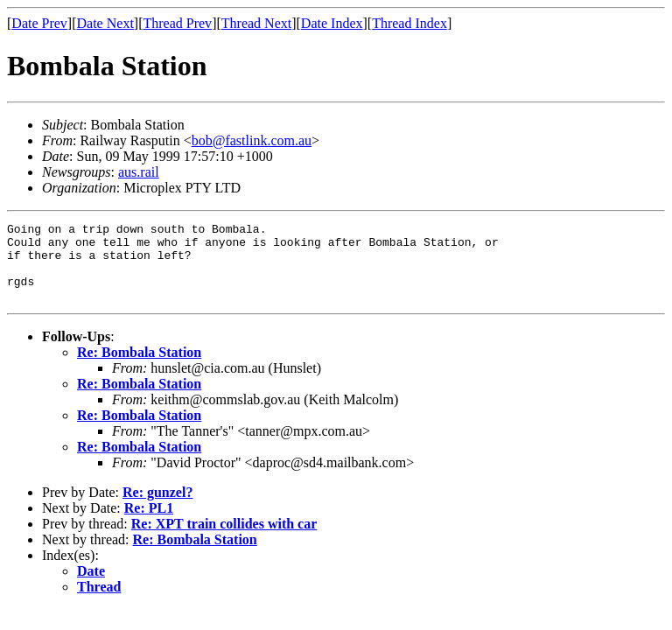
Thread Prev (177, 23)
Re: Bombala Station (139, 368)
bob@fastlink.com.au (252, 140)
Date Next (105, 23)
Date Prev (39, 23)
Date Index (332, 23)
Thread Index (409, 23)
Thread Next (256, 23)
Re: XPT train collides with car (224, 539)
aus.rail (139, 172)
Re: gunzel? (157, 508)
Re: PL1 (149, 524)
